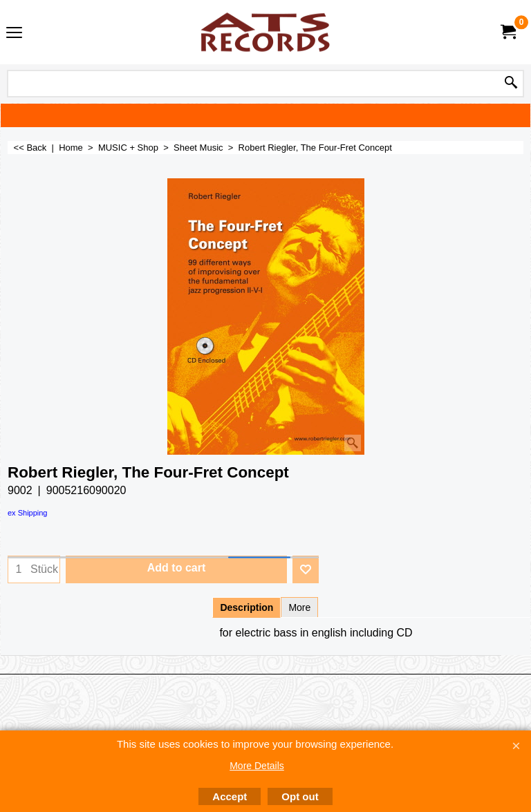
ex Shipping (28, 513)
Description (246, 607)
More (299, 607)
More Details (257, 766)
